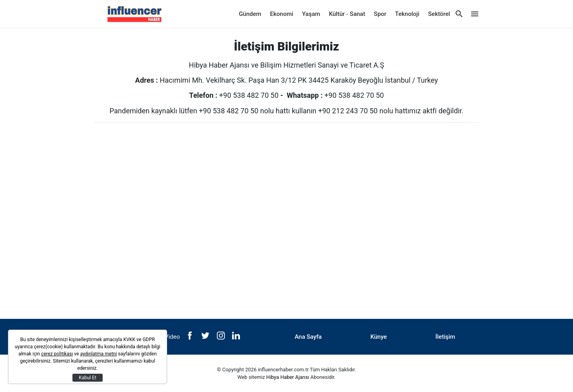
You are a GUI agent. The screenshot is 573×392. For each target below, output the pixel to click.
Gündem (250, 14)
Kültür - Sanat (347, 14)
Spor (380, 14)
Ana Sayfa (308, 337)
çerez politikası (57, 354)
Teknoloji (407, 14)
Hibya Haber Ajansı (288, 377)
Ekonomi (282, 14)
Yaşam (311, 14)
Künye (379, 337)
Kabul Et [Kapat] (88, 378)
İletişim (445, 337)
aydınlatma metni (98, 354)
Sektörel (439, 14)
